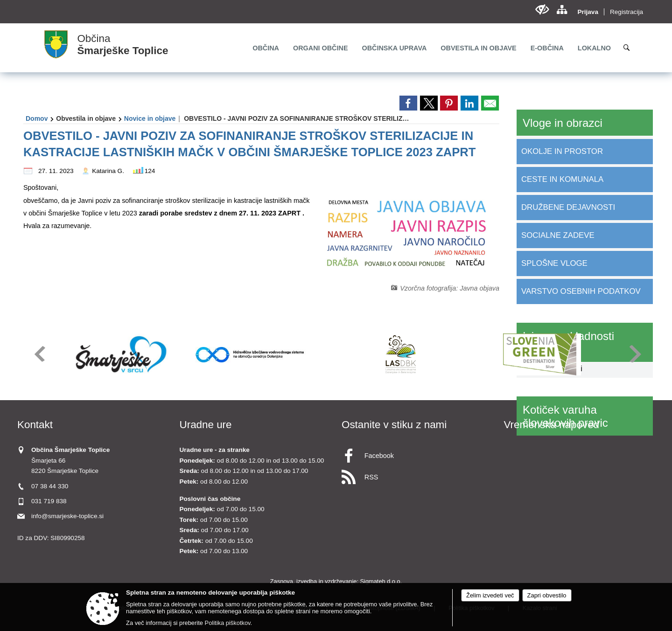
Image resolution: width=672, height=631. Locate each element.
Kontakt (35, 425)
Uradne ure (206, 425)
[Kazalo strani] (562, 10)
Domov (37, 118)
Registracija (626, 12)
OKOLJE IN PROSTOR (562, 151)
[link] (408, 103)
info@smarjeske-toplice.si (67, 516)
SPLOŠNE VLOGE (554, 263)
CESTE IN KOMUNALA (562, 179)
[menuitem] (266, 48)
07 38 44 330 (50, 486)
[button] (39, 354)
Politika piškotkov (228, 623)
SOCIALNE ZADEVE (558, 235)
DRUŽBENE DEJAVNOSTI (568, 207)
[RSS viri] (417, 475)
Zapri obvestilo (547, 595)
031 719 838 (49, 501)
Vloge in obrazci (563, 123)
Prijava (588, 12)
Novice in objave (150, 118)
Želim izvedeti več (490, 595)
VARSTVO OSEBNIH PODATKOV (581, 291)
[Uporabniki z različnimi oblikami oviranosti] (542, 10)
